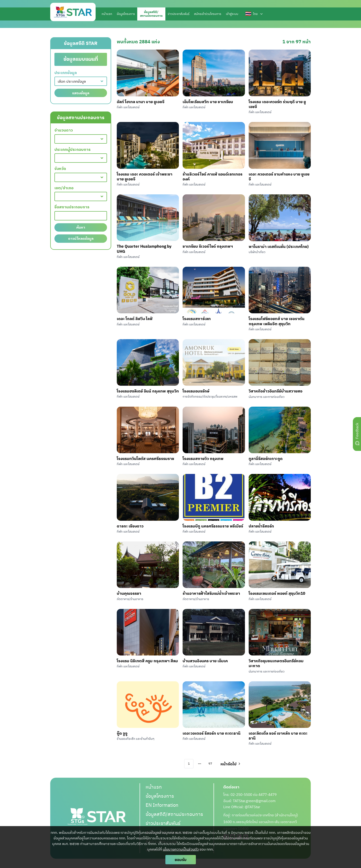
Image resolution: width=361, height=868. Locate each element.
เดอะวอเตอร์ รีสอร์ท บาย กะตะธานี (212, 733)
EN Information (162, 805)
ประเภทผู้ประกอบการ (72, 150)
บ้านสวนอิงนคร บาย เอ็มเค (205, 661)
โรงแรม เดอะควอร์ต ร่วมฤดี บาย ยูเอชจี (277, 104)
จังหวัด (60, 169)
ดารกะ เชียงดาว (130, 526)
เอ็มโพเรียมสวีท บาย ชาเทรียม (208, 102)
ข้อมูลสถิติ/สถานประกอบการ (174, 814)
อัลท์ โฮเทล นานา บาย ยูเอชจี (141, 102)
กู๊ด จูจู (122, 733)
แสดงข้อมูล (81, 93)
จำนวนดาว (64, 130)
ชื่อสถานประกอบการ (72, 207)
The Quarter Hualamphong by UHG (144, 249)
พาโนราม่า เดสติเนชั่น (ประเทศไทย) (279, 246)
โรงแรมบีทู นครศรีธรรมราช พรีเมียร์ (213, 526)
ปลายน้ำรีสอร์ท (261, 526)
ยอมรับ (181, 860)
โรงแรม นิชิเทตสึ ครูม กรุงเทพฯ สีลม (147, 661)
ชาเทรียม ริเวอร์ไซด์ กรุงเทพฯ (208, 246)
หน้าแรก (107, 14)
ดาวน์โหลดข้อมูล (81, 238)
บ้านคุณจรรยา (129, 593)
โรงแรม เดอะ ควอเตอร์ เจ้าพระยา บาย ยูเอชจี (145, 176)
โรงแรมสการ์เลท (197, 319)
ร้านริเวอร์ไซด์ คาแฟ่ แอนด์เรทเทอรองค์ (212, 176)
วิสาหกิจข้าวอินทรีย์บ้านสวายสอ (276, 391)
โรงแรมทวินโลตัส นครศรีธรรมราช (145, 458)
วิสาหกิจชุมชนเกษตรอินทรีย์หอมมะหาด (276, 663)
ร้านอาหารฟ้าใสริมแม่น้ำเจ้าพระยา (211, 593)
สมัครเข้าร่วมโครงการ (208, 14)
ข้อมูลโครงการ (126, 14)
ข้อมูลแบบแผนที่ (81, 59)
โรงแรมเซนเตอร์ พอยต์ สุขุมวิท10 (277, 593)
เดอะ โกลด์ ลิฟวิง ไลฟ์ (135, 319)
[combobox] (81, 81)
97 (210, 764)
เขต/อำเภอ (64, 188)
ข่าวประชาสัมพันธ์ (179, 14)
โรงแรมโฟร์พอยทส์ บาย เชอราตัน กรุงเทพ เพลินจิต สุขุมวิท (277, 321)
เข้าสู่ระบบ (232, 14)
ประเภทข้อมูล (66, 73)
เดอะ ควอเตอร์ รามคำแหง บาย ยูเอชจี (279, 176)
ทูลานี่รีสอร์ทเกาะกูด (266, 458)
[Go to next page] (230, 764)
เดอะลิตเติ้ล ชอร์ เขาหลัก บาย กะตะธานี (278, 736)
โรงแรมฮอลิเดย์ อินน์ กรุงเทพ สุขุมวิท (148, 391)
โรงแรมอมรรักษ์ (196, 391)
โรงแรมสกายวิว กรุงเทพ (203, 458)
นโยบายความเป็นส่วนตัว (181, 849)
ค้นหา (81, 227)
